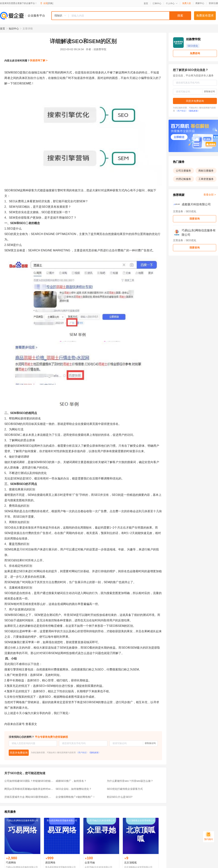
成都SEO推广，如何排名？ (71, 781)
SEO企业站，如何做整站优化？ (74, 789)
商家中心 (200, 3)
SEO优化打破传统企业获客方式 (125, 789)
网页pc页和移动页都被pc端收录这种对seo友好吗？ (29, 789)
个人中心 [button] (172, 3)
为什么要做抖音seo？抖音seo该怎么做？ (130, 781)
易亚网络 (50, 863)
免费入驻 (187, 3)
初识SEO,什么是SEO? (120, 797)
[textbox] (130, 16)
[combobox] (121, 16)
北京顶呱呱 (130, 863)
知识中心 (14, 29)
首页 (146, 3)
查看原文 (31, 724)
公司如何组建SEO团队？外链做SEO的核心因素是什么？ (29, 781)
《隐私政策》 (94, 752)
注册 (216, 3)
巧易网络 (11, 863)
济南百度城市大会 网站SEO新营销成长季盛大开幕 (29, 797)
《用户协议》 (82, 752)
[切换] (50, 3)
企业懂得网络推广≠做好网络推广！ (75, 797)
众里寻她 (90, 863)
